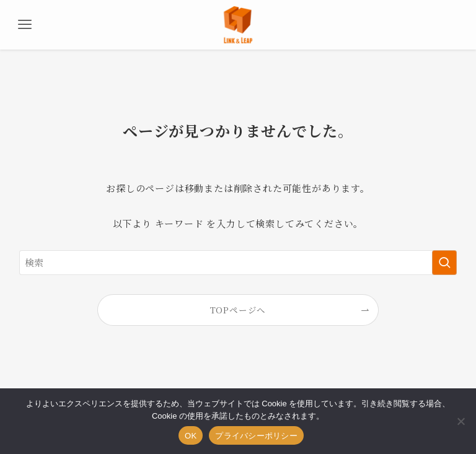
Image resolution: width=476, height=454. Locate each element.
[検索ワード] (238, 263)
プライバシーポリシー (256, 436)
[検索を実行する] (444, 263)
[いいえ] (461, 421)
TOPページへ (238, 310)
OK (191, 436)
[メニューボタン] (25, 25)
